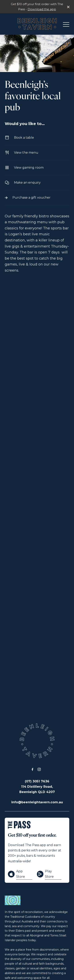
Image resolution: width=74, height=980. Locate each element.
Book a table (37, 138)
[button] (66, 25)
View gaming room (37, 168)
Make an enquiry (37, 183)
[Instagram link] (39, 769)
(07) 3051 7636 (37, 781)
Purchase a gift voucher (37, 198)
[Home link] (37, 24)
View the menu (37, 153)
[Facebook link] (33, 769)
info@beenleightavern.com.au (37, 802)
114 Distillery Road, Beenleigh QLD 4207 (37, 789)
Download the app (42, 9)
